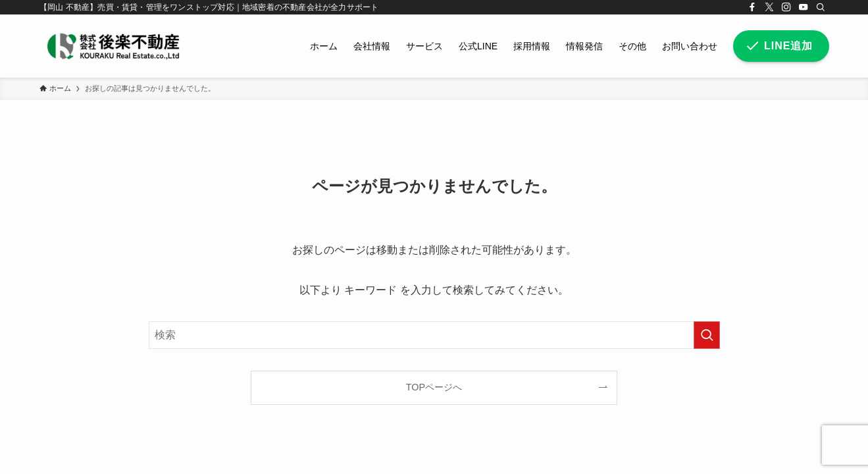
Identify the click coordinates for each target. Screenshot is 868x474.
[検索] (821, 7)
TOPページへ (434, 387)
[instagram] (786, 7)
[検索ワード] (434, 335)
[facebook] (752, 7)
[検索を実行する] (707, 335)
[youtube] (804, 7)
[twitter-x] (769, 7)
